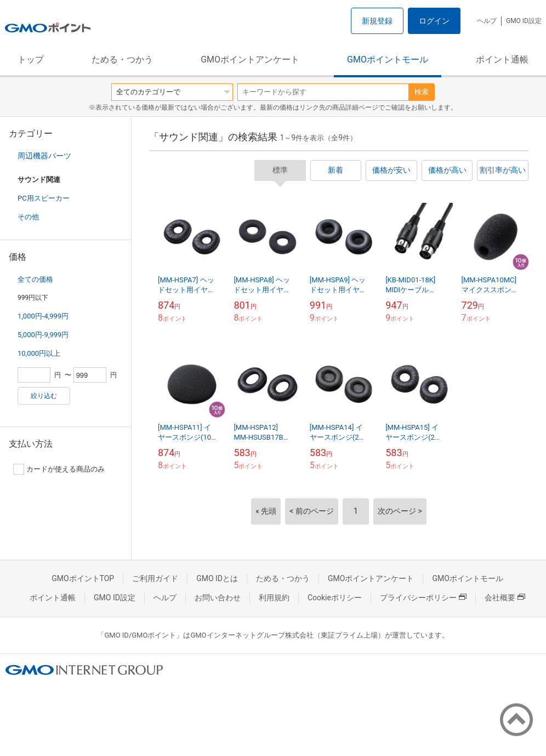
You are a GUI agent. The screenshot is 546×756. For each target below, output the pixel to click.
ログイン (434, 21)
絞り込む (44, 396)
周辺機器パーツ (44, 156)
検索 (422, 92)
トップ (31, 59)
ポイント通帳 (502, 59)
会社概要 (505, 598)
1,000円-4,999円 (43, 316)
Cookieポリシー (335, 598)
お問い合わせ (218, 598)
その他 (28, 217)
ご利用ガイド (155, 578)
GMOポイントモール (388, 59)
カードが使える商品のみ (59, 469)
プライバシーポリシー (423, 598)
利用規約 (274, 598)
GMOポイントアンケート (250, 59)
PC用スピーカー (44, 198)
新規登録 (377, 21)
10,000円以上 (39, 353)
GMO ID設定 (524, 21)
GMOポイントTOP (83, 578)
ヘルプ (487, 21)
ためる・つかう (122, 59)
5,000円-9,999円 (43, 335)
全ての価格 (35, 279)
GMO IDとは (217, 578)
